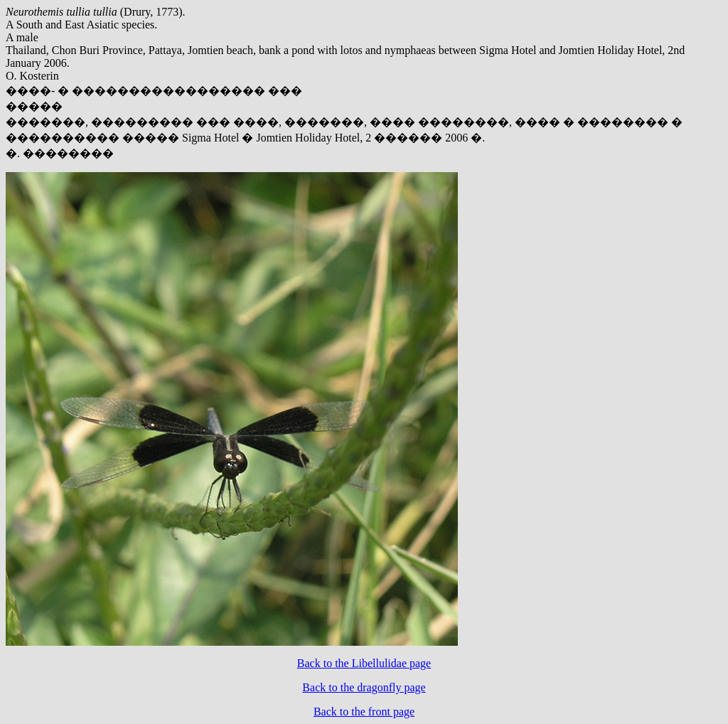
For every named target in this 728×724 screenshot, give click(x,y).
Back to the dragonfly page (364, 687)
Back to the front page (364, 712)
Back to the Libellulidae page (364, 663)
